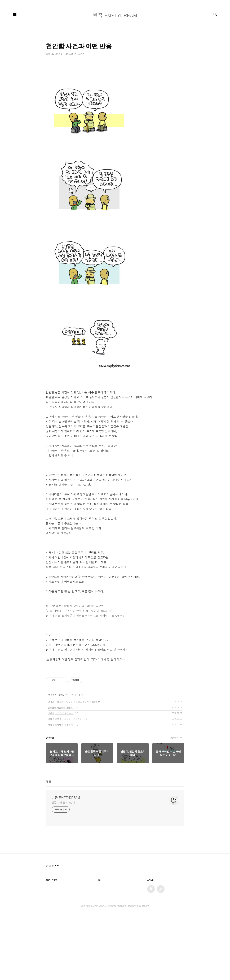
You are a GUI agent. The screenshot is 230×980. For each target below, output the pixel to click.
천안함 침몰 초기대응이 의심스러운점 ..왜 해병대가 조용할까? (85, 616)
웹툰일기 (52, 695)
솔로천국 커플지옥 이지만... (61, 707)
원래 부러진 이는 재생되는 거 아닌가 (65, 719)
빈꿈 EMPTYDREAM (66, 798)
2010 (62, 695)
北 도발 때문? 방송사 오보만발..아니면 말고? (74, 606)
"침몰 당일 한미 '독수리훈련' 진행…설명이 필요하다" (79, 611)
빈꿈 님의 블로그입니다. (65, 802)
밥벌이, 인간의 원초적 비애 (61, 713)
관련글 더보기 (177, 738)
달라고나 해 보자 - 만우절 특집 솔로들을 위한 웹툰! (72, 702)
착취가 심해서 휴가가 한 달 (61, 725)
